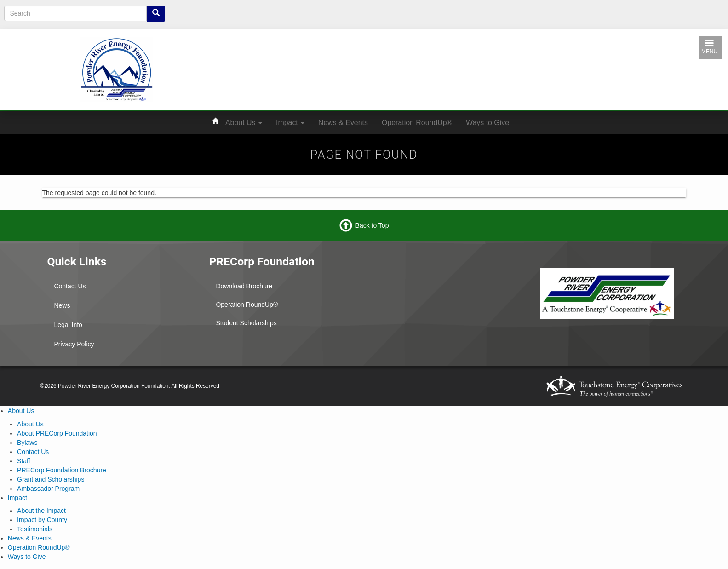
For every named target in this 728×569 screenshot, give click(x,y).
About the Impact (41, 511)
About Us (244, 123)
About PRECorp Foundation (57, 433)
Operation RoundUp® (417, 123)
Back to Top (372, 225)
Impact (290, 123)
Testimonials (35, 529)
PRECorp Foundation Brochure (62, 470)
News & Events (343, 123)
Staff (24, 461)
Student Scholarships (246, 323)
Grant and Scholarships (51, 479)
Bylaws (27, 443)
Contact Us (70, 286)
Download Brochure (244, 286)
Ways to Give (487, 123)
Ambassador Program (48, 489)
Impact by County (42, 520)
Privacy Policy (74, 344)
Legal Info (68, 325)
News (62, 305)
